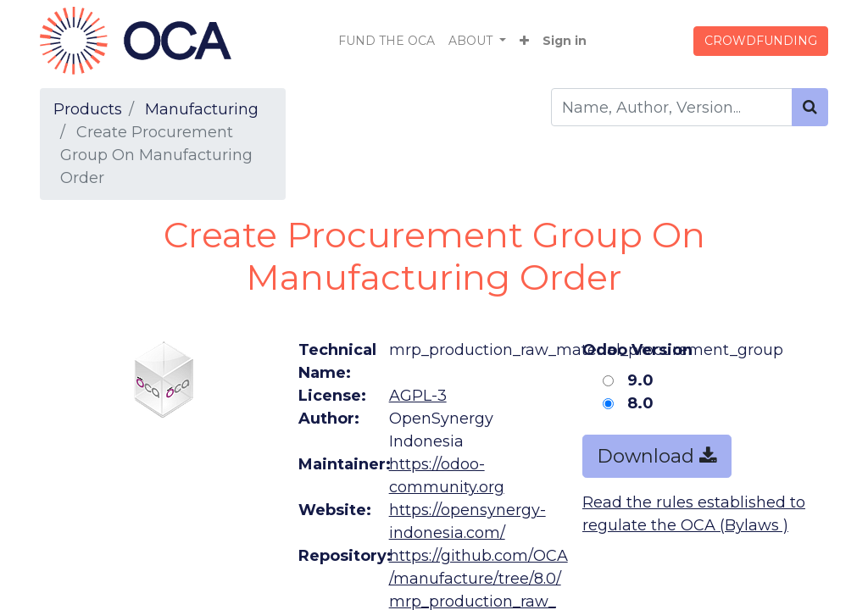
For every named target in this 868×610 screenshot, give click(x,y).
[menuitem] (387, 41)
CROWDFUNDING (761, 41)
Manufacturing (202, 109)
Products (88, 109)
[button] (524, 41)
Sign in (565, 41)
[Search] (810, 107)
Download (657, 456)
